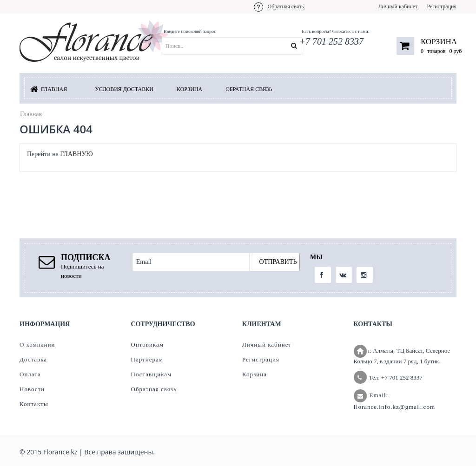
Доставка (33, 359)
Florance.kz (60, 452)
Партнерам (147, 359)
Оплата (30, 374)
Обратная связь (286, 7)
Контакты (34, 404)
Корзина (439, 42)
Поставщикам (152, 374)
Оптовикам (148, 345)
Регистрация (442, 7)
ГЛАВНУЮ (76, 154)
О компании (37, 345)
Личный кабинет (398, 7)
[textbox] (244, 46)
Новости (32, 389)
